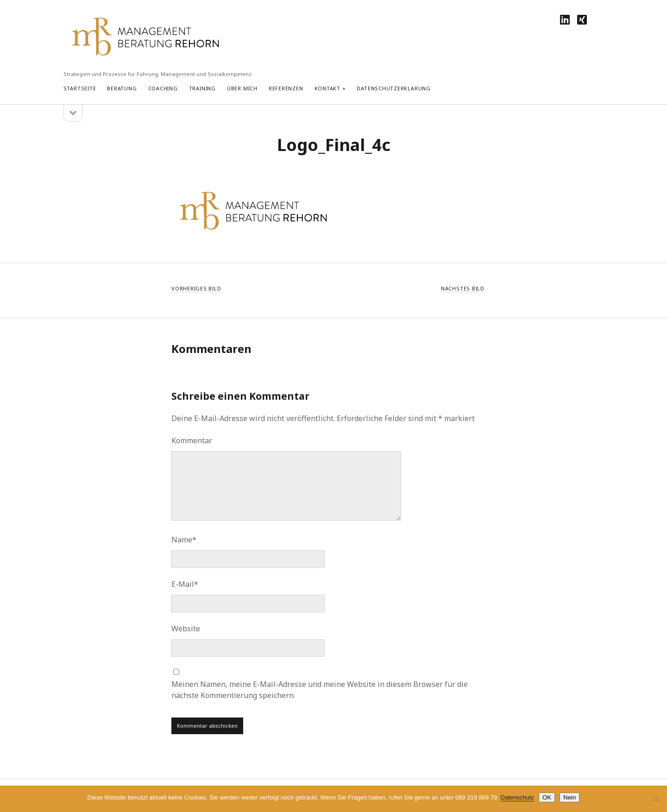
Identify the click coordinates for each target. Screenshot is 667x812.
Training (202, 88)
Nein (569, 797)
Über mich (242, 88)
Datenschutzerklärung (393, 88)
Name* (184, 540)
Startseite (80, 88)
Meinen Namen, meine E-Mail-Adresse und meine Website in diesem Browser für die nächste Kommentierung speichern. (320, 690)
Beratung (122, 88)
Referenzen (286, 88)
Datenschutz (517, 797)
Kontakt (327, 88)
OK (547, 797)
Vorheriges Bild (196, 288)
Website (186, 629)
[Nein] (655, 799)
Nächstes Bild (463, 288)
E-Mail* (185, 584)
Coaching (163, 88)
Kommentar (192, 441)
